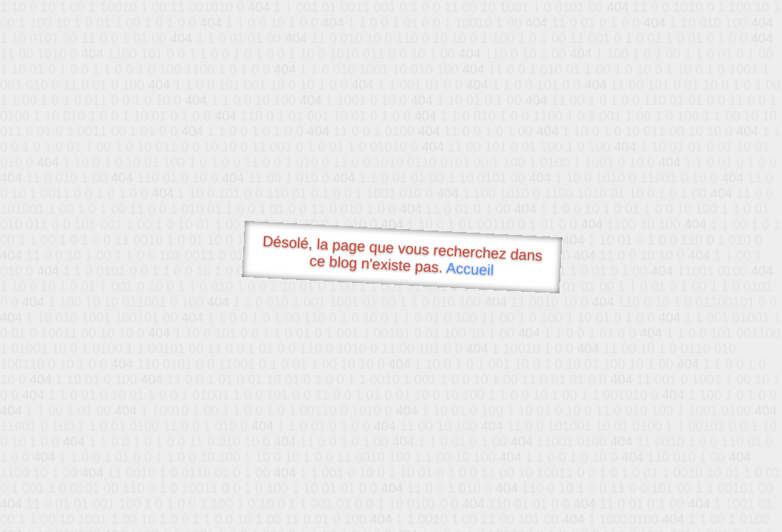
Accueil (470, 269)
